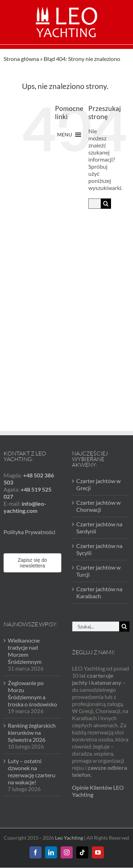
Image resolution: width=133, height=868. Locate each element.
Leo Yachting (69, 810)
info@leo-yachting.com (25, 480)
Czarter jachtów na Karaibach (99, 565)
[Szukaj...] (95, 204)
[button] (65, 135)
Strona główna (21, 59)
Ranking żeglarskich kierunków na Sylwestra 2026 (32, 705)
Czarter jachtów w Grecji (98, 457)
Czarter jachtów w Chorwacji (98, 479)
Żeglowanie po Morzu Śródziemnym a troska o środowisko (32, 666)
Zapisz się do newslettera (32, 536)
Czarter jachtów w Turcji (98, 544)
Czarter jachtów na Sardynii (99, 500)
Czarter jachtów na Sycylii (99, 522)
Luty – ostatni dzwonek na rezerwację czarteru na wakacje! (32, 744)
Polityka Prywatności (29, 505)
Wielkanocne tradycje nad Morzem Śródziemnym (25, 624)
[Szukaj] (106, 204)
